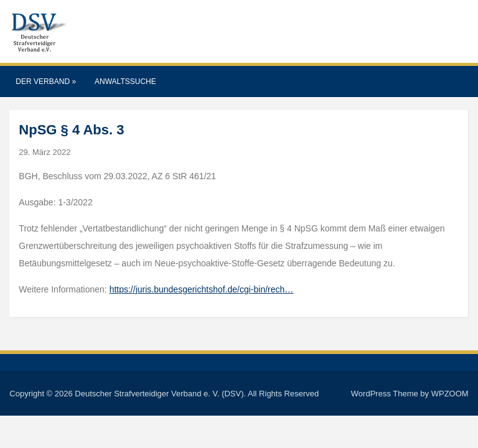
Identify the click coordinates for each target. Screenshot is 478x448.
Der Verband (46, 82)
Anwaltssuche (125, 82)
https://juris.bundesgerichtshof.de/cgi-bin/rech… (202, 289)
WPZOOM (450, 394)
